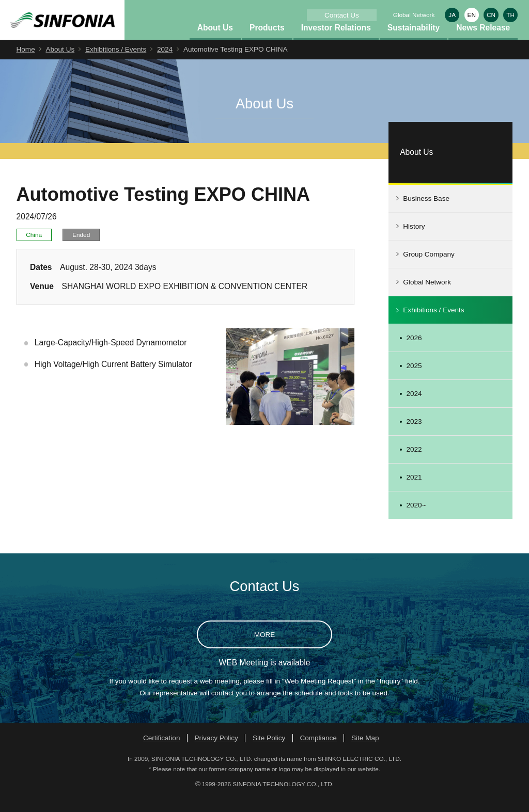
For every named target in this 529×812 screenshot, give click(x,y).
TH (510, 15)
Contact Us (342, 15)
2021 (414, 492)
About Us (215, 42)
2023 (414, 436)
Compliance (318, 752)
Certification (162, 752)
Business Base (426, 213)
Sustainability (414, 42)
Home (26, 64)
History (414, 241)
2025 (414, 380)
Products (267, 42)
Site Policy (269, 752)
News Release (483, 42)
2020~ (416, 520)
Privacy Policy (216, 752)
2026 (414, 352)
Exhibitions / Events (116, 64)
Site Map (365, 752)
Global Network (414, 15)
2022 (414, 464)
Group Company (429, 269)
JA (452, 15)
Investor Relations (336, 42)
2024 (165, 64)
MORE (265, 649)
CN (491, 15)
